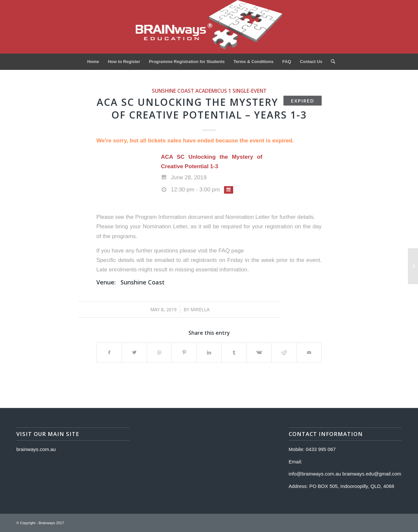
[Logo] (209, 27)
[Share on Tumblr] (234, 353)
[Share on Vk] (259, 353)
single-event (249, 91)
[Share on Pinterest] (184, 353)
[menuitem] (93, 62)
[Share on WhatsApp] (159, 353)
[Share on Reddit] (284, 353)
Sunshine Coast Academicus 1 (192, 91)
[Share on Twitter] (134, 353)
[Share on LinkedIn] (209, 353)
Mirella (200, 309)
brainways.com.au (36, 449)
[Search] (331, 62)
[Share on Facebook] (109, 353)
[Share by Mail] (309, 353)
